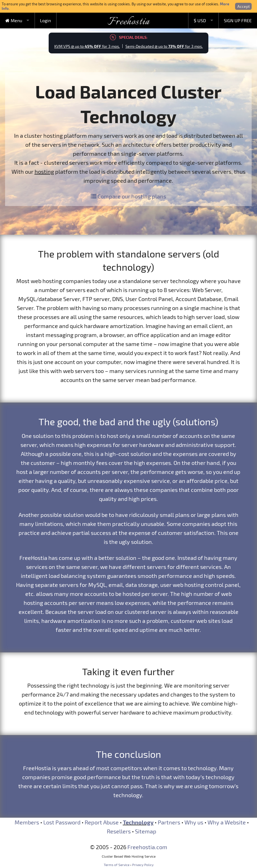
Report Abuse (102, 822)
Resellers (119, 831)
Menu (14, 20)
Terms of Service (117, 865)
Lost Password (62, 822)
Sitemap (146, 831)
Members (27, 822)
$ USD (200, 20)
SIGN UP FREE (238, 20)
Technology (138, 822)
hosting (44, 171)
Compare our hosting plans (128, 196)
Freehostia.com (147, 847)
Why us (194, 822)
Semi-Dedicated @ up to (164, 46)
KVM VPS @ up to (87, 46)
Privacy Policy (143, 865)
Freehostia (129, 22)
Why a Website (227, 822)
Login (45, 20)
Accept (244, 6)
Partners (169, 822)
